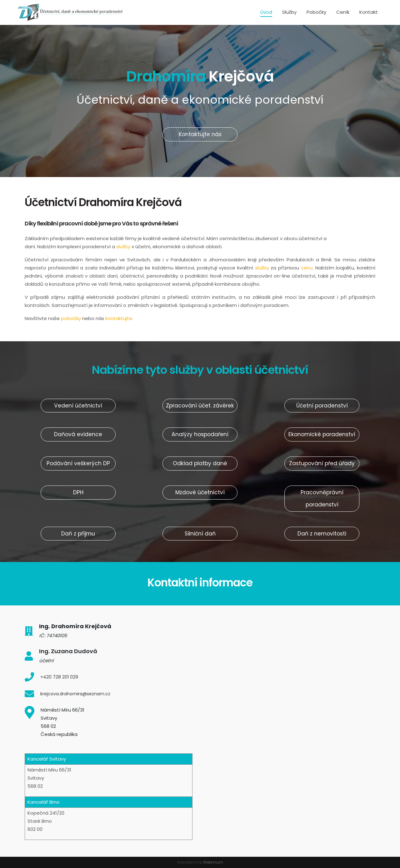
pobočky (71, 318)
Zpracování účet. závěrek (200, 406)
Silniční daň (200, 534)
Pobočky (316, 12)
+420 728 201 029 (59, 677)
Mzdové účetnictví (200, 492)
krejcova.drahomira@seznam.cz (75, 694)
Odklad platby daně (200, 463)
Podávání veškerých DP (78, 463)
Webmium (213, 862)
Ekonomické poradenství (322, 434)
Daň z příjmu (78, 534)
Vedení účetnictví (78, 406)
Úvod (266, 12)
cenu (307, 268)
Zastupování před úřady (322, 463)
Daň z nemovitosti (322, 534)
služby (124, 247)
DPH (78, 492)
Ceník (343, 12)
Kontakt (369, 12)
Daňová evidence (78, 434)
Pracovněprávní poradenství (322, 498)
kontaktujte (119, 318)
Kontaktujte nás (200, 134)
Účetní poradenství (322, 406)
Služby (289, 12)
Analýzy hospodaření (200, 434)
